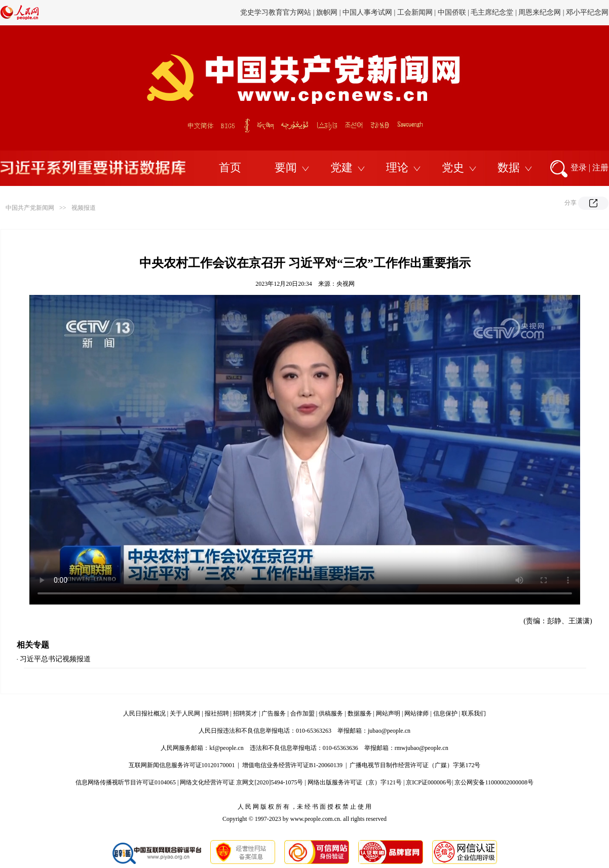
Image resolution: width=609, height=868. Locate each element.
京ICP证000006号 (429, 782)
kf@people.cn (226, 748)
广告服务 (274, 713)
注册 (600, 167)
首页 (230, 167)
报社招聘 (217, 713)
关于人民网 (185, 713)
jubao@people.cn (389, 731)
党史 (453, 167)
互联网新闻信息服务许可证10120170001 (182, 765)
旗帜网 (327, 12)
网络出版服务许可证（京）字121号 (355, 782)
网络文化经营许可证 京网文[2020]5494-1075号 (241, 782)
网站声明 (388, 713)
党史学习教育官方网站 (277, 12)
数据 (509, 167)
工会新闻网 (415, 12)
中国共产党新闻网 (30, 208)
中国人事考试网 (367, 12)
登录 (579, 167)
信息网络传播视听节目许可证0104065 (126, 782)
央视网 (346, 284)
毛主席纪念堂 (492, 12)
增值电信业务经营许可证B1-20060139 (292, 765)
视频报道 (84, 208)
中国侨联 (452, 12)
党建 (341, 167)
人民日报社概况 (144, 713)
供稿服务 (331, 713)
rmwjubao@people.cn (422, 748)
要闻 (286, 167)
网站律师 (416, 713)
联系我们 (474, 713)
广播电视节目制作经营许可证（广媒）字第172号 (415, 765)
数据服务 (360, 713)
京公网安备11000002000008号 (494, 782)
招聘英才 (245, 713)
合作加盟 (302, 713)
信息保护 (445, 713)
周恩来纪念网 (540, 12)
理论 (397, 167)
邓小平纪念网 (587, 12)
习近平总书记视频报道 (55, 659)
